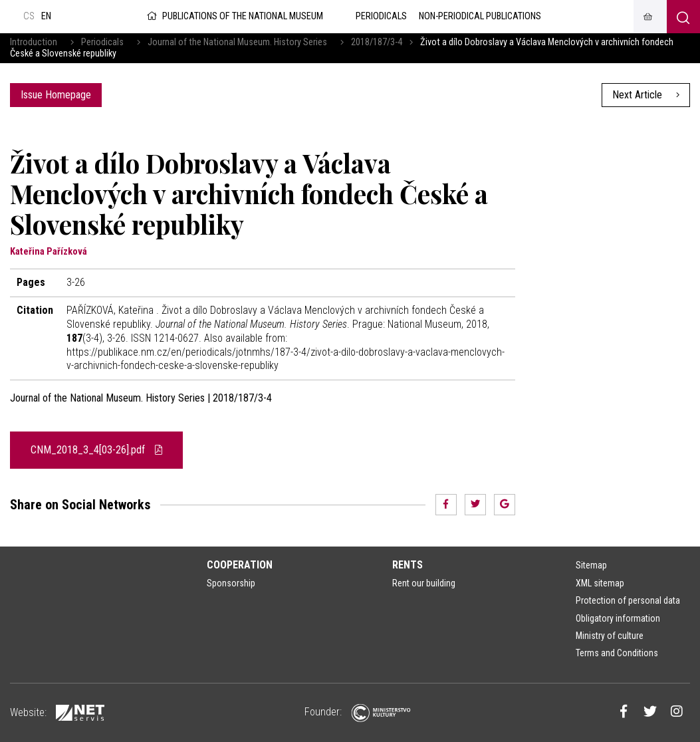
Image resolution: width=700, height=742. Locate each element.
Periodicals (102, 42)
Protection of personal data (628, 600)
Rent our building (424, 583)
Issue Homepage (56, 95)
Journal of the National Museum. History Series (237, 42)
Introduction (34, 42)
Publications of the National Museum (234, 16)
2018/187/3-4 (377, 42)
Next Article (646, 95)
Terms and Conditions (617, 653)
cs (29, 16)
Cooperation (240, 565)
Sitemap (591, 565)
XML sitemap (600, 583)
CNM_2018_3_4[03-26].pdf (96, 450)
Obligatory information (618, 618)
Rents (408, 565)
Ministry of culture (610, 636)
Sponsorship (231, 583)
